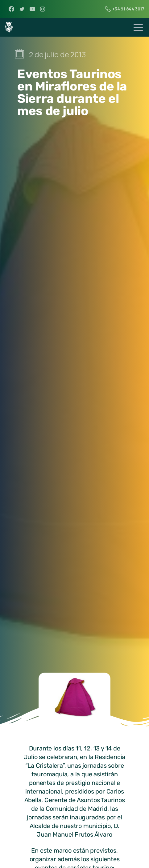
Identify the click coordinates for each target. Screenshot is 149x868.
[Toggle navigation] (138, 27)
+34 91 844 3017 (125, 9)
